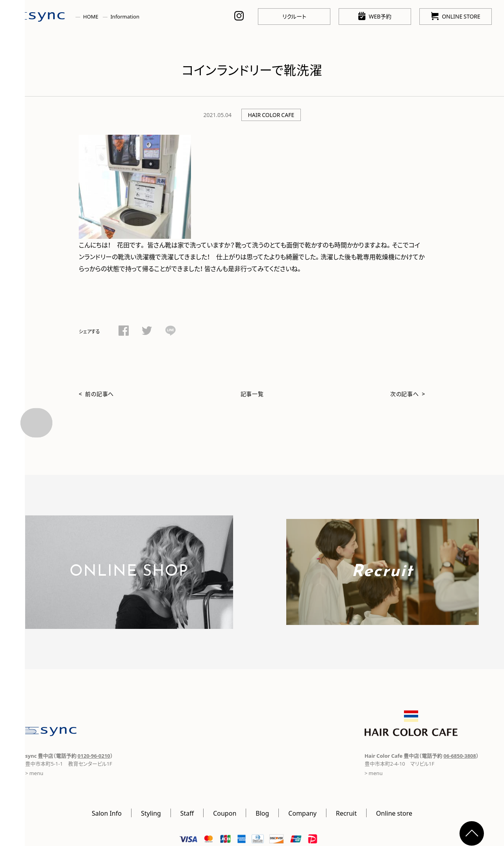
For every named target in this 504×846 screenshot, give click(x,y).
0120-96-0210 (94, 756)
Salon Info (107, 813)
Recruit (346, 813)
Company (302, 813)
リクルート (294, 16)
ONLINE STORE (456, 16)
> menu (34, 773)
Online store (394, 813)
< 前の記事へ (96, 394)
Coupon (225, 813)
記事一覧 (252, 394)
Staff (187, 813)
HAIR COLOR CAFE (271, 115)
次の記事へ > (408, 394)
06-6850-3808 (460, 756)
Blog (262, 813)
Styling (151, 813)
